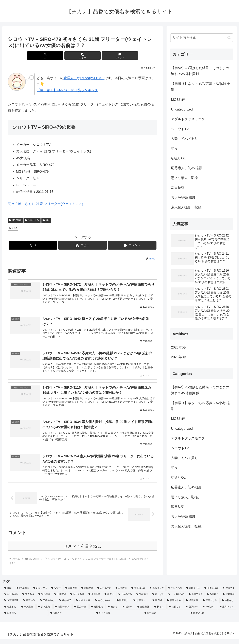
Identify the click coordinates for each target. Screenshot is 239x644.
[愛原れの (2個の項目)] (192, 612)
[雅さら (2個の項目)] (113, 612)
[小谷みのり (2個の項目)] (84, 606)
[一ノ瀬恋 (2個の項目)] (28, 612)
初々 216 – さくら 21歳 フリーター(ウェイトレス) (45, 204)
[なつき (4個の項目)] (56, 593)
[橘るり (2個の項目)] (160, 612)
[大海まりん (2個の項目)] (193, 593)
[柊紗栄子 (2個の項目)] (66, 606)
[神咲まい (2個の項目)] (209, 612)
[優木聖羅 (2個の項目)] (94, 599)
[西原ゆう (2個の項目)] (213, 599)
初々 (46, 220)
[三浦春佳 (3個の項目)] (122, 593)
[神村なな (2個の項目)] (228, 606)
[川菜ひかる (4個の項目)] (40, 593)
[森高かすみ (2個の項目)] (174, 606)
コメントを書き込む (83, 551)
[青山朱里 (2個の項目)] (144, 612)
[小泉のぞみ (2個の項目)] (125, 599)
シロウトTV (32, 220)
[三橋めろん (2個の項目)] (48, 606)
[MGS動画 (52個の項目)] (23, 593)
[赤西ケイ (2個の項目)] (229, 593)
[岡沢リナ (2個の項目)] (123, 606)
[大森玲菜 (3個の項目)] (87, 593)
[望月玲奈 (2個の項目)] (81, 612)
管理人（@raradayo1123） (84, 78)
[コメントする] (108, 56)
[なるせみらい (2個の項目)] (104, 606)
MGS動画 (15, 220)
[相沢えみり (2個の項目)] (77, 599)
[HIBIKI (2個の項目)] (158, 606)
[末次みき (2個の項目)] (28, 599)
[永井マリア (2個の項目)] (227, 612)
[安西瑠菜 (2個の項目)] (44, 599)
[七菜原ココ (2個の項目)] (141, 606)
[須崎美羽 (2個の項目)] (142, 599)
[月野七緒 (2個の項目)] (98, 612)
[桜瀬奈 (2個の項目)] (128, 612)
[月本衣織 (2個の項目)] (60, 599)
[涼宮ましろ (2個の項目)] (210, 606)
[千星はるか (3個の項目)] (139, 593)
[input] (202, 38)
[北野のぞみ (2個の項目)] (63, 612)
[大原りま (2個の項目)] (175, 612)
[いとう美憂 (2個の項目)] (118, 618)
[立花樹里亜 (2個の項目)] (12, 606)
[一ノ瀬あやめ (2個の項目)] (176, 599)
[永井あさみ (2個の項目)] (11, 599)
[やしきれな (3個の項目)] (175, 593)
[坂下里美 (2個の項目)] (45, 612)
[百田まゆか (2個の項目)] (212, 593)
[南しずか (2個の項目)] (158, 599)
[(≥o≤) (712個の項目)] (8, 593)
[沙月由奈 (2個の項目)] (165, 618)
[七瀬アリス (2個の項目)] (196, 599)
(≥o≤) (13, 228)
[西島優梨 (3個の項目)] (71, 593)
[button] (83, 56)
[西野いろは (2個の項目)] (213, 618)
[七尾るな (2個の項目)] (11, 612)
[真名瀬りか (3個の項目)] (157, 593)
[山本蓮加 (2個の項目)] (25, 618)
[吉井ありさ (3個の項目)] (104, 593)
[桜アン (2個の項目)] (109, 599)
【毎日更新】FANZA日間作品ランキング (67, 90)
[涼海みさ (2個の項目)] (71, 618)
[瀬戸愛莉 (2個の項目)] (192, 606)
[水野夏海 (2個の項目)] (229, 599)
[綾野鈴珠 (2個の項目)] (30, 606)
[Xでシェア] (58, 56)
